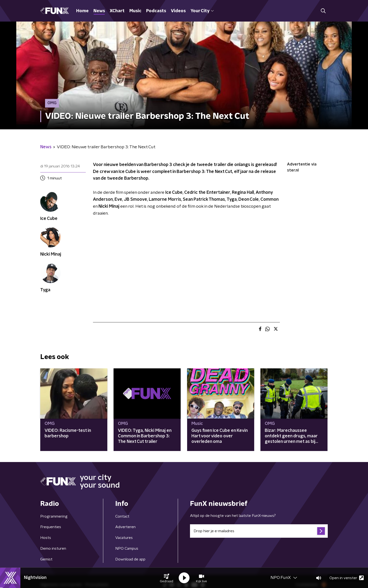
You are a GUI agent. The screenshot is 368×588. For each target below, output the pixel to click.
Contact (122, 516)
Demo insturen (53, 548)
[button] (167, 578)
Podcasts (156, 11)
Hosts (46, 538)
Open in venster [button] (347, 578)
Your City (202, 11)
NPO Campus (127, 548)
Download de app (130, 559)
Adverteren (125, 527)
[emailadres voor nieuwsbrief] (259, 531)
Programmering (54, 516)
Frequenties (51, 527)
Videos (178, 11)
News (99, 11)
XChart (117, 11)
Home (82, 11)
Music (135, 11)
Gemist (46, 559)
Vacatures (124, 538)
